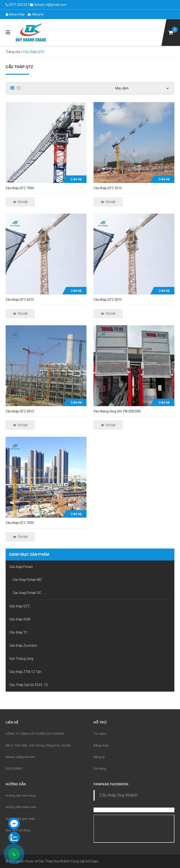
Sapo (95, 861)
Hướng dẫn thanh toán (21, 807)
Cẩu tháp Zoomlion (23, 645)
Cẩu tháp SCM (20, 619)
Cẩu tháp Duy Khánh (118, 795)
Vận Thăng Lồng (21, 659)
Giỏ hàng (100, 769)
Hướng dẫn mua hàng (21, 796)
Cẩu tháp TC (18, 632)
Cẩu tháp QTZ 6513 (20, 300)
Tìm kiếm (100, 734)
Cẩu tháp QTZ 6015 (20, 411)
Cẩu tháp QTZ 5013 (108, 300)
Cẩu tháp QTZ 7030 (20, 188)
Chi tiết (20, 202)
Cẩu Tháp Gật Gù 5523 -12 (28, 685)
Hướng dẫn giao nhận (20, 819)
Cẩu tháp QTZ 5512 (108, 188)
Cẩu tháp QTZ (19, 606)
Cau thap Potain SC (27, 593)
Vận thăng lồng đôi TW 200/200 (117, 411)
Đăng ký (36, 14)
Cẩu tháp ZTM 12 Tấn (25, 672)
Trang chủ (13, 52)
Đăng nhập (15, 14)
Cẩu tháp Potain (21, 567)
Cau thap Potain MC (27, 580)
